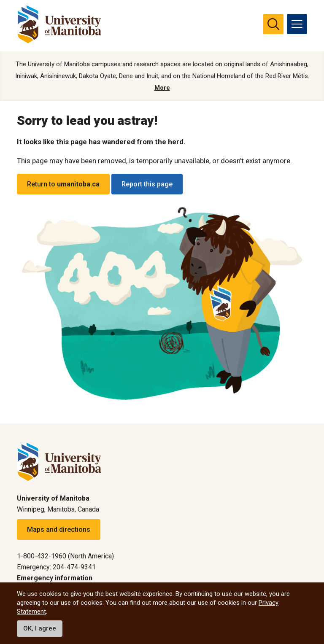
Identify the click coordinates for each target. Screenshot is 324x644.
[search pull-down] (273, 24)
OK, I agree (40, 628)
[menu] (297, 24)
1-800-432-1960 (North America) (65, 556)
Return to (63, 184)
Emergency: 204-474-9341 (56, 567)
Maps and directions (59, 529)
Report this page (147, 184)
